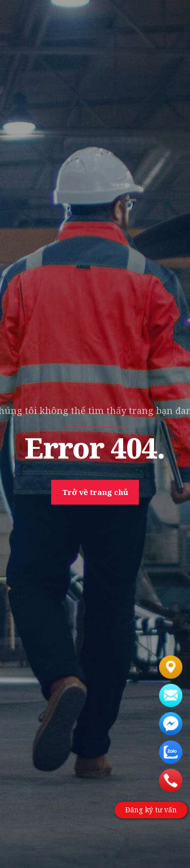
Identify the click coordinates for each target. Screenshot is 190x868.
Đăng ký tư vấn (150, 810)
